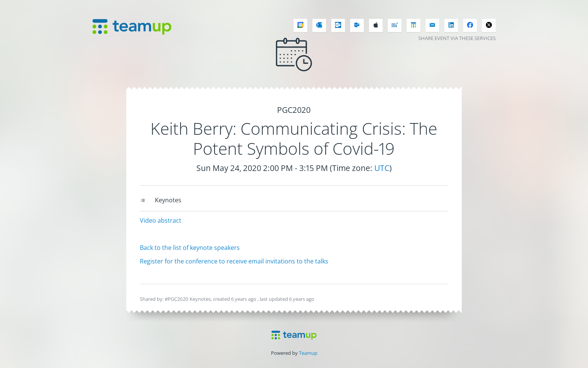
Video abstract (161, 220)
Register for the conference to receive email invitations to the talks (234, 261)
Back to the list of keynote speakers (190, 248)
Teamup (308, 353)
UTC (382, 168)
